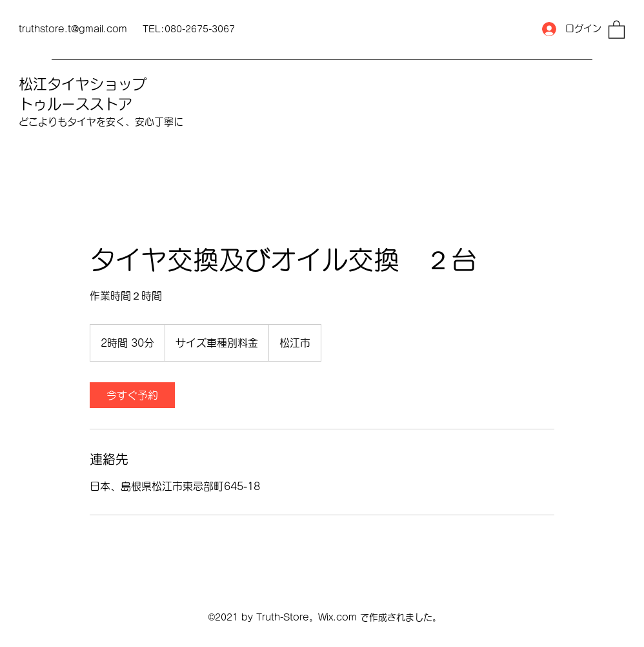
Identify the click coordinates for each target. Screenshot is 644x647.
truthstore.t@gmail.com (73, 29)
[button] (617, 29)
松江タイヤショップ (83, 84)
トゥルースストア (75, 104)
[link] (132, 395)
